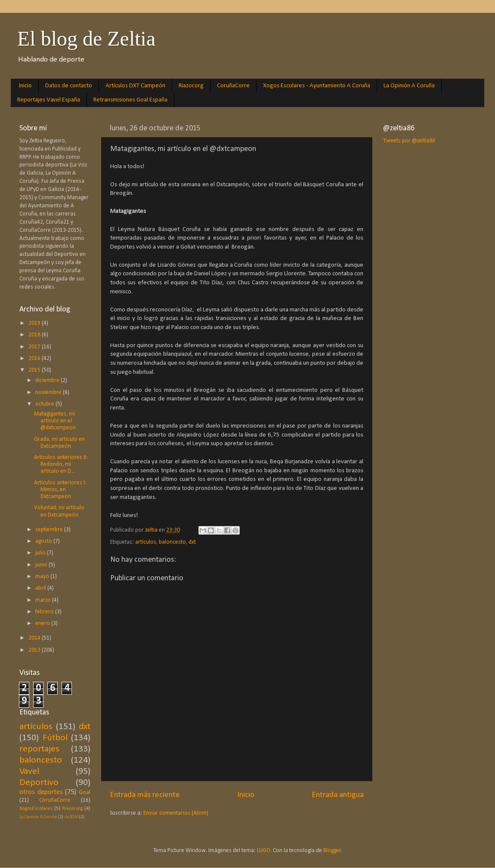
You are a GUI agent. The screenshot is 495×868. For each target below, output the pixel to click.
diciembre (48, 380)
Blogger (332, 851)
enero (43, 623)
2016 (35, 359)
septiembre (50, 530)
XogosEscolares (36, 809)
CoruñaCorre (233, 86)
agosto (44, 541)
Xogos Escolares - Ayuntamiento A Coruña (317, 86)
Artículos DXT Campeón (135, 86)
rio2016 (71, 817)
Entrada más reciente (145, 795)
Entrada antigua (338, 795)
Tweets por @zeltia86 (409, 141)
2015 (35, 370)
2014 (35, 638)
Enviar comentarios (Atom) (176, 813)
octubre (45, 404)
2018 (35, 335)
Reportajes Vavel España (49, 100)
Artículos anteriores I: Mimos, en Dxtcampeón (60, 490)
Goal (85, 793)
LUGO (264, 851)
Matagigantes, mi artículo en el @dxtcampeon (55, 421)
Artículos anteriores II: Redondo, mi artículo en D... (61, 464)
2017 (35, 347)
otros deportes (41, 792)
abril (41, 588)
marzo (44, 600)
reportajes (39, 749)
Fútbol (55, 738)
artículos (146, 542)
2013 (35, 650)
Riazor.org (191, 86)
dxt (192, 542)
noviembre (49, 392)
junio (42, 565)
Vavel (29, 771)
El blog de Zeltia (86, 38)
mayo (43, 577)
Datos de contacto (69, 86)
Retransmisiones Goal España (130, 100)
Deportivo (39, 783)
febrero (45, 612)
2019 (35, 323)
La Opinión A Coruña (409, 86)
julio (41, 553)
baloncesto (172, 542)
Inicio (25, 86)
